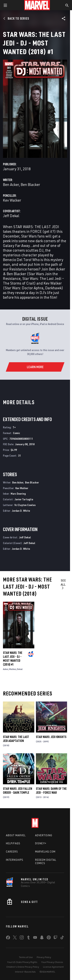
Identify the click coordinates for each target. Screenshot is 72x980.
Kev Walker (12, 200)
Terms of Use (26, 957)
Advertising (44, 835)
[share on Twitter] (15, 938)
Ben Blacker (30, 184)
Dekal (20, 669)
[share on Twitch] (55, 938)
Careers (12, 852)
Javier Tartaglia (24, 499)
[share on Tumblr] (28, 938)
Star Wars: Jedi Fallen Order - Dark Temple (18, 791)
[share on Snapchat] (42, 938)
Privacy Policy (44, 957)
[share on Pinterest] (49, 938)
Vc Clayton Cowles (25, 505)
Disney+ (41, 843)
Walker (13, 669)
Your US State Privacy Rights (22, 962)
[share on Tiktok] (62, 938)
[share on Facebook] (8, 938)
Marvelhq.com (45, 852)
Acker (6, 669)
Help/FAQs (13, 843)
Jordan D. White (21, 511)
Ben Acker (11, 184)
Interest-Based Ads (25, 972)
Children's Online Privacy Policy (23, 967)
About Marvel (16, 835)
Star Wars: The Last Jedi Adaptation (16, 739)
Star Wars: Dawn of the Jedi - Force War (51, 791)
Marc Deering (18, 494)
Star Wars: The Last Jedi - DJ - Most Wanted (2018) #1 (13, 659)
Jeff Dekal (11, 216)
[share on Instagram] (22, 938)
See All (63, 584)
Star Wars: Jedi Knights (51, 737)
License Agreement (53, 967)
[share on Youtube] (35, 938)
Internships (15, 860)
